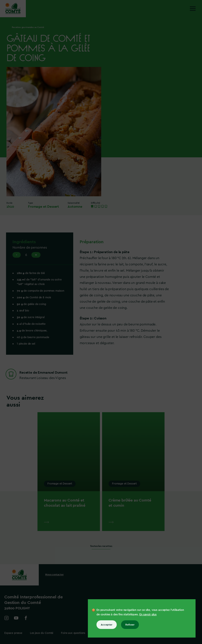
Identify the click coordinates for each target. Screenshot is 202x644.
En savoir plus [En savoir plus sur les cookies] (148, 614)
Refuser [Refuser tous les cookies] (130, 625)
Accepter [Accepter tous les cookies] (107, 625)
